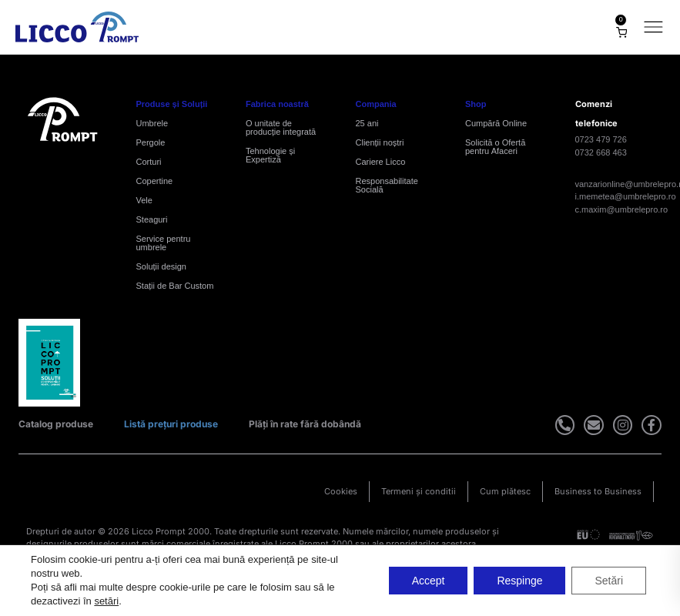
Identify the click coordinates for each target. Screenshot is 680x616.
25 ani (367, 123)
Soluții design (161, 266)
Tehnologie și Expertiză (270, 155)
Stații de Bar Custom (175, 286)
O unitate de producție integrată (281, 127)
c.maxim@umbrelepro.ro (622, 209)
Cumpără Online (496, 123)
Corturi (149, 162)
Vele (144, 200)
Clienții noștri (380, 142)
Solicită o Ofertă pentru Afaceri (495, 147)
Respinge (519, 581)
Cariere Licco (381, 162)
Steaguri (152, 219)
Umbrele (152, 123)
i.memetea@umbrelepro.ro (626, 196)
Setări (609, 581)
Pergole (151, 142)
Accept (428, 581)
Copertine (155, 181)
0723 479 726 (601, 139)
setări (106, 601)
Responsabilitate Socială (387, 185)
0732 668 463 (601, 152)
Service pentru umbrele (164, 243)
